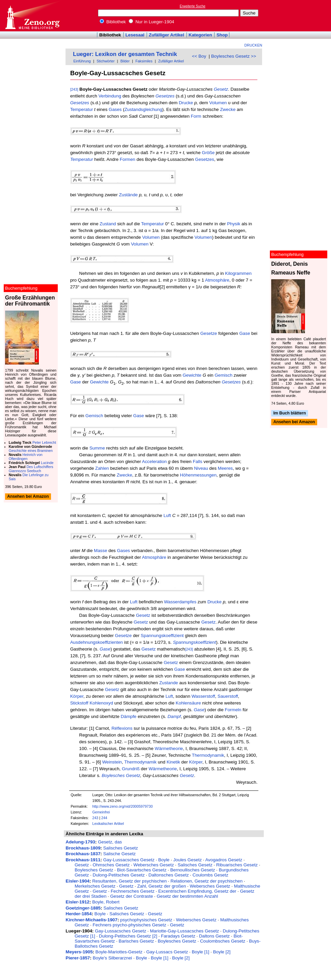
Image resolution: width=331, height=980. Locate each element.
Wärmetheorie (169, 748)
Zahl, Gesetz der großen (161, 886)
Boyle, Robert (106, 902)
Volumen (218, 103)
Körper (77, 696)
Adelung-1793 (80, 842)
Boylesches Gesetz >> (234, 56)
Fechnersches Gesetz (133, 891)
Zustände (128, 195)
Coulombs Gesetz (210, 875)
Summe (97, 448)
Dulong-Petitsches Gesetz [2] (128, 936)
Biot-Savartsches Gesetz (142, 870)
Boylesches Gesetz (121, 775)
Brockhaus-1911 (83, 860)
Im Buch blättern (290, 413)
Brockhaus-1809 (83, 848)
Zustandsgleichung (143, 109)
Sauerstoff (228, 696)
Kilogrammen (238, 273)
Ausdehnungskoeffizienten (97, 642)
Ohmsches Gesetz (111, 865)
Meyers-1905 (79, 952)
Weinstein (112, 762)
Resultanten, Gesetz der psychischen (130, 881)
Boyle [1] (201, 952)
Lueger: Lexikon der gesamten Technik (125, 54)
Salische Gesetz (119, 854)
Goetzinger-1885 (83, 908)
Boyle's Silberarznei (112, 958)
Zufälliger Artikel (167, 35)
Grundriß (131, 769)
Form (196, 116)
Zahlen (102, 468)
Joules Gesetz (187, 860)
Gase (245, 333)
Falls (198, 462)
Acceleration (154, 462)
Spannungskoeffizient (162, 636)
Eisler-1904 (77, 881)
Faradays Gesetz (178, 936)
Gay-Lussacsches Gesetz (129, 860)
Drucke (186, 103)
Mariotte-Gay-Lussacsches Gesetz (184, 931)
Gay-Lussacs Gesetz (167, 952)
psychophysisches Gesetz (146, 920)
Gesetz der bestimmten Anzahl (187, 896)
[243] (74, 89)
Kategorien (200, 35)
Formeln (233, 710)
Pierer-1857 (78, 958)
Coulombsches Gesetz (223, 941)
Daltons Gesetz (214, 936)
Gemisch (223, 375)
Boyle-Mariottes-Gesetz (119, 952)
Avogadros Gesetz (224, 860)
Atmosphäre (217, 280)
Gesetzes (165, 96)
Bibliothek (113, 22)
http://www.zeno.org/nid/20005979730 (122, 806)
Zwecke (228, 109)
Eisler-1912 (77, 902)
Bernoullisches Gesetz (193, 870)
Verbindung (110, 96)
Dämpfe (129, 716)
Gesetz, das (110, 842)
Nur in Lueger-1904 (151, 22)
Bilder (125, 61)
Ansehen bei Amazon (294, 422)
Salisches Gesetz (120, 848)
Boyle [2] (222, 952)
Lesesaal (135, 35)
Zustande (169, 683)
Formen (128, 159)
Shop (222, 35)
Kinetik (173, 762)
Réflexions (122, 728)
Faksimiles (144, 61)
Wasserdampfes (180, 602)
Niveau (201, 468)
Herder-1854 (79, 914)
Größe (208, 153)
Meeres (225, 468)
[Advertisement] (300, 16)
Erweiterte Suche (193, 6)
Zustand (108, 224)
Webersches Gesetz (154, 865)
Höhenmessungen (198, 475)
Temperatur (82, 109)
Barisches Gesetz (136, 941)
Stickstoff (79, 703)
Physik (234, 224)
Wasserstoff (203, 696)
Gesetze (209, 333)
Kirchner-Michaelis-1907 (91, 920)
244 (104, 818)
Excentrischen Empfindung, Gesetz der (197, 891)
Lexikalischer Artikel (108, 824)
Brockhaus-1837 (83, 854)
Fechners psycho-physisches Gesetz (129, 925)
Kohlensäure (188, 703)
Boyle (164, 860)
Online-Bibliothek (32, 16)
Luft (167, 515)
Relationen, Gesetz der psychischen (207, 881)
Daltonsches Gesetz (169, 875)
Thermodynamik (208, 755)
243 (95, 818)
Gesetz (221, 89)
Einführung (82, 61)
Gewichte (192, 375)
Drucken (253, 45)
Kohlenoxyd (101, 703)
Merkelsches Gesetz (95, 886)
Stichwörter (106, 61)
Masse (100, 551)
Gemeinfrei (101, 812)
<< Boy (199, 56)
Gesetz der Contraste (132, 896)
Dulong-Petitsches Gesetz (119, 875)
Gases (115, 109)
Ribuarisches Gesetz (237, 865)
